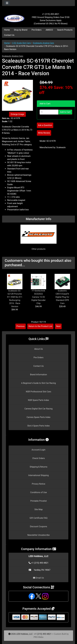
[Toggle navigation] (7, 3)
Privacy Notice (38, 484)
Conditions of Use (38, 492)
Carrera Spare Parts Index (39, 417)
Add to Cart (65, 112)
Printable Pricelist (38, 501)
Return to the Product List (40, 326)
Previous (21, 326)
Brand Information (38, 375)
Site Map (38, 509)
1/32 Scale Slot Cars (21, 43)
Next (58, 326)
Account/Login (38, 450)
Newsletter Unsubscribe (39, 535)
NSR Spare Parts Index (38, 400)
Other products (38, 249)
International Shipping (38, 475)
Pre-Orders (37, 30)
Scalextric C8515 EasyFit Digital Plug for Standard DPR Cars (62, 297)
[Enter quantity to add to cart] (49, 112)
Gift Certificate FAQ (39, 518)
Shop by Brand (21, 30)
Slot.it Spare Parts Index (38, 426)
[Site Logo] (14, 17)
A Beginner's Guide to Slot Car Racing (39, 383)
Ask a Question (45, 125)
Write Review (44, 133)
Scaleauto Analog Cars (43, 43)
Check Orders (39, 458)
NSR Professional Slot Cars (38, 392)
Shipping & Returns (38, 467)
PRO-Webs (38, 637)
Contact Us (9, 35)
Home (7, 30)
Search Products (65, 30)
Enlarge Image (17, 114)
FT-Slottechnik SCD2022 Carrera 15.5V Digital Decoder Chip (38, 297)
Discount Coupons (38, 526)
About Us (38, 349)
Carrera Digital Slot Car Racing (38, 409)
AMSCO (49, 30)
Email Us (38, 578)
